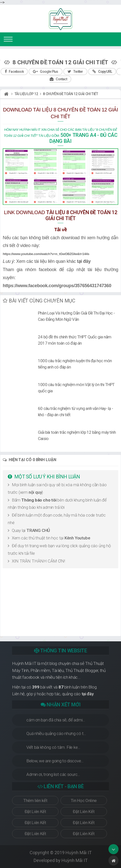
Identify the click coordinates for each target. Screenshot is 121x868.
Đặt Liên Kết (35, 812)
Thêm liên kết (35, 800)
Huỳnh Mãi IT (79, 853)
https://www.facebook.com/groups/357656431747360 (57, 286)
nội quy (35, 492)
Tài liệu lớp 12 (26, 94)
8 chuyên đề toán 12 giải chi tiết (70, 94)
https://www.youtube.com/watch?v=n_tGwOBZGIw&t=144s (46, 254)
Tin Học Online (84, 800)
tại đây (84, 261)
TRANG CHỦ (38, 530)
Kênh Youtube (77, 538)
